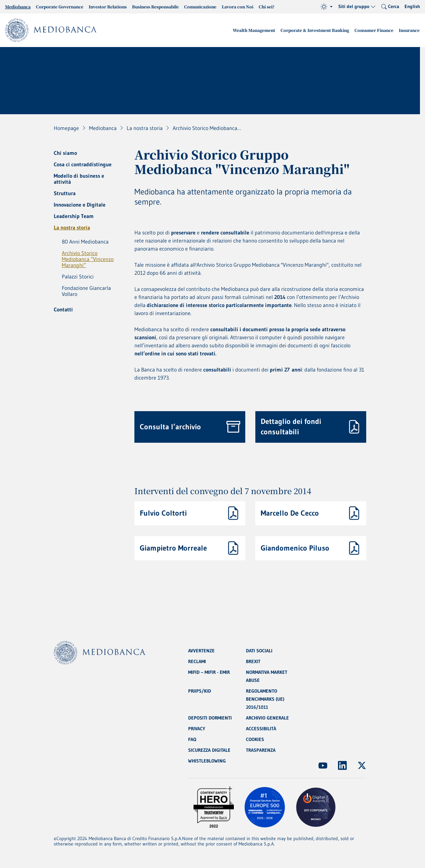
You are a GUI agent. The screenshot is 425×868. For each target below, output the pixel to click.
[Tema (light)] (327, 7)
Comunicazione (200, 7)
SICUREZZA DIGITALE (209, 750)
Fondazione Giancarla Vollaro (86, 291)
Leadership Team (74, 216)
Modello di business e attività (79, 179)
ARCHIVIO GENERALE (267, 718)
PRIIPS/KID (200, 691)
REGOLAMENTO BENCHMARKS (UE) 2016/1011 (265, 699)
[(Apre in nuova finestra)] (323, 766)
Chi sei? (267, 7)
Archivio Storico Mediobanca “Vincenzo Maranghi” (88, 259)
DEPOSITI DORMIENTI (210, 718)
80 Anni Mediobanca (85, 242)
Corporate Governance (60, 7)
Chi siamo (65, 153)
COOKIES (255, 739)
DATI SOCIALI (259, 651)
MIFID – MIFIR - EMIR (209, 672)
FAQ (192, 739)
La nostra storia (72, 227)
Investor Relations (108, 7)
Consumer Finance (374, 30)
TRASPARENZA (261, 750)
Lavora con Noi (238, 7)
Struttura (65, 193)
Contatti (63, 309)
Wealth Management (254, 30)
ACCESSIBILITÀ (261, 729)
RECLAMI (197, 661)
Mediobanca (18, 7)
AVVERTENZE (201, 651)
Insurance (409, 30)
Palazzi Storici (78, 276)
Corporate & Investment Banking (315, 30)
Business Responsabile (155, 7)
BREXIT (253, 661)
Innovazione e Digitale (80, 205)
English (412, 6)
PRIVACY (197, 729)
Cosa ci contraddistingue (83, 164)
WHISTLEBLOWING (207, 761)
